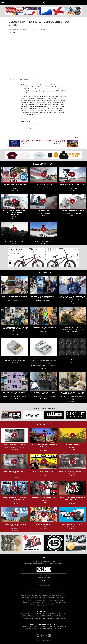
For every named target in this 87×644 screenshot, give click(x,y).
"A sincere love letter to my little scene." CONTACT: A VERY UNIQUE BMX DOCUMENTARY (15, 329)
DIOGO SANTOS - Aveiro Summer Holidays (15, 525)
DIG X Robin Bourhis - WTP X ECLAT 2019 (15, 185)
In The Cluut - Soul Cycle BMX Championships (56, 141)
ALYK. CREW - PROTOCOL (72, 445)
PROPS (44, 617)
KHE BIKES (46, 615)
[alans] (54, 543)
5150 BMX (42, 627)
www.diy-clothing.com (21, 79)
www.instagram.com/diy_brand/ (30, 125)
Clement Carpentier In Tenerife (72, 211)
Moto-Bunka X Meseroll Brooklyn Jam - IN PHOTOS (43, 297)
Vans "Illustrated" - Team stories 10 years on (44, 446)
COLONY (52, 614)
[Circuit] (76, 415)
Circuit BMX (29, 627)
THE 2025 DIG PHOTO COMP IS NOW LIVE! (15, 393)
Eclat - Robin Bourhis (43, 211)
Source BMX (43, 628)
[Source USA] (11, 415)
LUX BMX (62, 615)
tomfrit (44, 640)
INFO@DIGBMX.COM (45, 585)
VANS (52, 618)
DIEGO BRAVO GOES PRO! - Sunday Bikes (15, 472)
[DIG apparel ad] (43, 155)
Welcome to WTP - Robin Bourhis (15, 239)
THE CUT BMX (58, 614)
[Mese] (33, 415)
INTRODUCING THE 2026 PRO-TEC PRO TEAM (43, 328)
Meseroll (55, 627)
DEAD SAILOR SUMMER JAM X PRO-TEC (43, 471)
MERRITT (29, 617)
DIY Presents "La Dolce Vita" (43, 184)
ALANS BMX (24, 614)
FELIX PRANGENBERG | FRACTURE (15, 445)
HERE (47, 118)
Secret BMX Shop (34, 628)
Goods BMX (49, 627)
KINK (50, 615)
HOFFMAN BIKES (38, 615)
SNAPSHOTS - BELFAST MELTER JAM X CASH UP (15, 297)
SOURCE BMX (62, 617)
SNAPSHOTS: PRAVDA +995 (72, 327)
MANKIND (23, 617)
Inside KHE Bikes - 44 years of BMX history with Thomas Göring (72, 393)
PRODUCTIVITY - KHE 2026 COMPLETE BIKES (72, 359)
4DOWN (63, 618)
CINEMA (47, 614)
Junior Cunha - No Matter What (43, 498)
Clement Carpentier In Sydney (43, 239)
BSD (36, 614)
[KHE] (43, 258)
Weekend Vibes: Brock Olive (72, 524)
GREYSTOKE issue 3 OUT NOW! (44, 358)
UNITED (48, 618)
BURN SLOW (41, 614)
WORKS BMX (57, 618)
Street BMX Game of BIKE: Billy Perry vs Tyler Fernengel (15, 499)
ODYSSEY (34, 617)
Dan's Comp (36, 627)
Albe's (23, 627)
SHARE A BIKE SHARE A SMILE (37, 618)
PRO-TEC (49, 617)
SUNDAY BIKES (25, 618)
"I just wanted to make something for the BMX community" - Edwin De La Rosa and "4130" (72, 298)
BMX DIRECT (31, 614)
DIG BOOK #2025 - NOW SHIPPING (15, 358)
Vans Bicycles (58, 628)
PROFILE (40, 617)
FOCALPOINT (30, 615)
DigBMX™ (53, 562)
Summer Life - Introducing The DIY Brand (72, 185)
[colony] (43, 11)
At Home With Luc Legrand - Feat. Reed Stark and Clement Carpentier (15, 213)
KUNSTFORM (55, 615)
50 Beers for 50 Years (43, 524)
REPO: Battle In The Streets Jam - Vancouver (43, 393)
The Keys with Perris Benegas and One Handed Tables (72, 499)
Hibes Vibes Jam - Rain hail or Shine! (72, 471)
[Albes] (54, 415)
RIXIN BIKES (55, 617)
